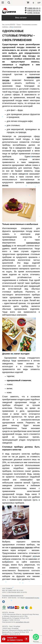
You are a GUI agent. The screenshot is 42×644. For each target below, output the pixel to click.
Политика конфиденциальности (13, 596)
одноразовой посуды (32, 598)
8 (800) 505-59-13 (34, 8)
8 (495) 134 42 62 (34, 13)
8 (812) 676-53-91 (34, 11)
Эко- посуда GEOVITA (9, 25)
